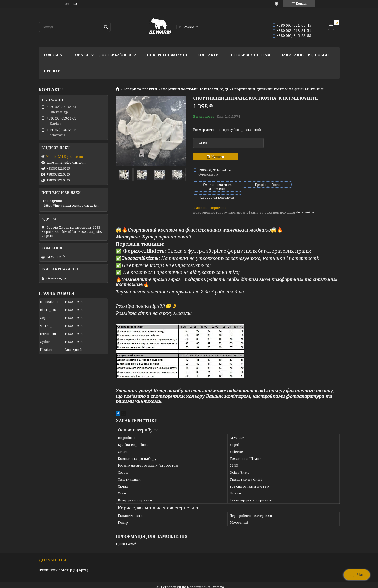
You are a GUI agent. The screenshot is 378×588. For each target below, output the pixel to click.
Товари (81, 55)
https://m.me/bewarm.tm (66, 162)
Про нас (52, 71)
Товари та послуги (140, 89)
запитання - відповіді (305, 55)
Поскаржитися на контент (174, 583)
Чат (357, 575)
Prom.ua (218, 578)
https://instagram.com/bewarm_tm (71, 205)
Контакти (208, 55)
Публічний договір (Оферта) (63, 561)
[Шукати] (106, 27)
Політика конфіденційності (223, 583)
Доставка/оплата (118, 55)
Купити (218, 157)
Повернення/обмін (167, 55)
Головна (53, 55)
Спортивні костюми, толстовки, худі (195, 89)
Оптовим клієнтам (250, 55)
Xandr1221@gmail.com (65, 157)
